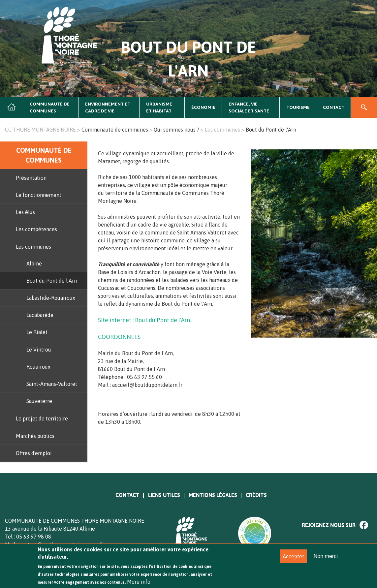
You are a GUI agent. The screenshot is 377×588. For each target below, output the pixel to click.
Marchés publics (35, 436)
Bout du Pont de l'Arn (52, 281)
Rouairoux (38, 367)
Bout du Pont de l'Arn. (163, 320)
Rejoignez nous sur (329, 525)
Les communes (222, 130)
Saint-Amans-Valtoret (52, 384)
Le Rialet (37, 332)
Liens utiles (164, 495)
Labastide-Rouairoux (51, 298)
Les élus (25, 212)
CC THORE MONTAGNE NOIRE (40, 130)
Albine (34, 263)
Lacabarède (40, 315)
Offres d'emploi (34, 453)
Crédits (256, 495)
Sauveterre (39, 401)
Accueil (12, 108)
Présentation (31, 178)
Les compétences (36, 229)
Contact (334, 107)
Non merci (326, 561)
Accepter (293, 561)
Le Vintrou (39, 350)
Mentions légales (213, 495)
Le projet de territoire (42, 418)
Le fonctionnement (39, 195)
